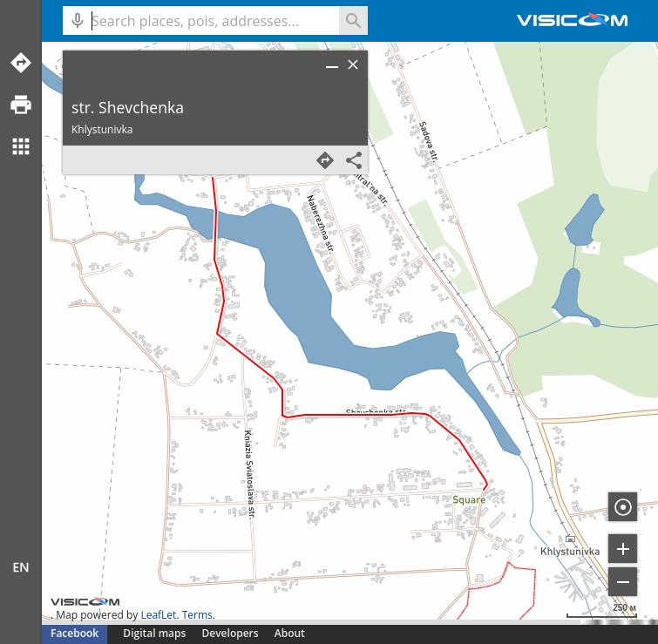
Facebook (75, 633)
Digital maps (156, 633)
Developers (231, 633)
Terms (197, 615)
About (290, 633)
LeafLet (158, 615)
